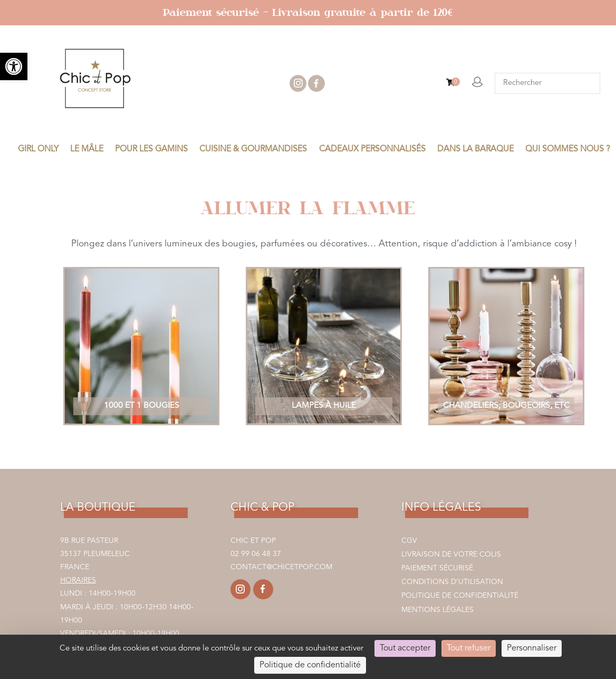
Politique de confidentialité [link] (460, 596)
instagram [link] (298, 83)
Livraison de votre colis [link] (451, 554)
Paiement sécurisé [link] (437, 568)
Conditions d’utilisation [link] (452, 582)
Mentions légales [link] (437, 610)
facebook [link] (316, 83)
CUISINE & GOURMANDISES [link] (253, 149)
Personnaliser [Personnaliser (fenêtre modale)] (532, 648)
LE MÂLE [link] (87, 149)
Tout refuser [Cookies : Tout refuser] (469, 648)
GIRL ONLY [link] (38, 149)
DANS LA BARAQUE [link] (475, 149)
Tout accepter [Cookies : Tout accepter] (405, 648)
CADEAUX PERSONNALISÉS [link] (372, 149)
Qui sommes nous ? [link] (568, 149)
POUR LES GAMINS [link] (151, 149)
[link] (14, 66)
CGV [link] (409, 541)
